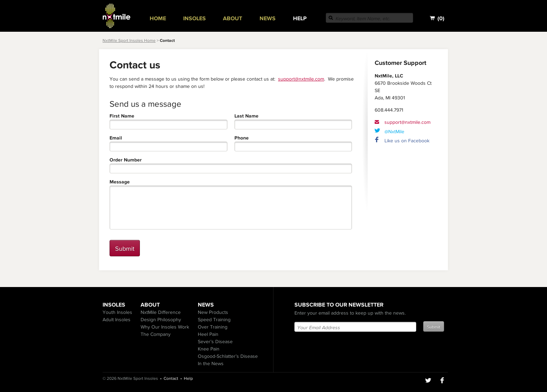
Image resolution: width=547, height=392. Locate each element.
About (233, 18)
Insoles (194, 18)
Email (116, 138)
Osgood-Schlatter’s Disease (228, 356)
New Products (213, 312)
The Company (156, 334)
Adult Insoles (117, 319)
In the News (211, 363)
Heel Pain (208, 334)
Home (158, 18)
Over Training (213, 327)
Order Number (126, 160)
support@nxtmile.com (301, 79)
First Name (122, 116)
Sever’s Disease (215, 341)
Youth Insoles (117, 312)
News (268, 18)
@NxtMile (394, 131)
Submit (125, 249)
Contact (171, 378)
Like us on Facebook (407, 141)
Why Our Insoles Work (165, 327)
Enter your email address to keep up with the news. (350, 313)
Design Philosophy (161, 319)
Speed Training (214, 319)
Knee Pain (209, 349)
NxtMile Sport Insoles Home (129, 40)
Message (120, 182)
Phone (242, 138)
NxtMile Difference (161, 312)
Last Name (246, 116)
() (437, 18)
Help (300, 18)
